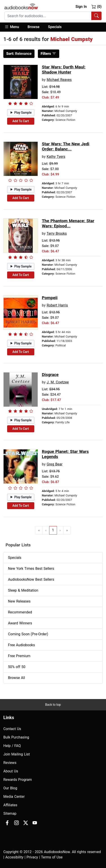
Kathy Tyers (56, 157)
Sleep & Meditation (23, 590)
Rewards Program (18, 780)
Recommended (20, 612)
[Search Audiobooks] (96, 16)
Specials (55, 27)
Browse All (16, 678)
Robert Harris (57, 305)
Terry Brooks (57, 233)
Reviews (10, 763)
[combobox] (53, 16)
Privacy (32, 857)
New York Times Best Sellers (31, 569)
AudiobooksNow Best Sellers (31, 579)
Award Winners (20, 623)
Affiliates (10, 805)
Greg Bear (54, 464)
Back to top (53, 705)
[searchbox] (48, 16)
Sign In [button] (81, 7)
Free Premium (19, 656)
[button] (14, 27)
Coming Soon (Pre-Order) (28, 634)
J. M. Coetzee (58, 382)
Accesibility (14, 857)
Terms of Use (52, 857)
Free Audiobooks (21, 645)
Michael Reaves (59, 80)
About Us (11, 771)
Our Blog (10, 788)
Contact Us (12, 729)
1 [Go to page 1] (53, 530)
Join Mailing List (17, 754)
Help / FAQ (12, 746)
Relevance (19, 54)
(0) (97, 6)
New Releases (19, 601)
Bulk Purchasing (16, 737)
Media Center (14, 797)
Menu (12, 27)
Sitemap (10, 813)
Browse (34, 27)
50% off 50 (17, 667)
